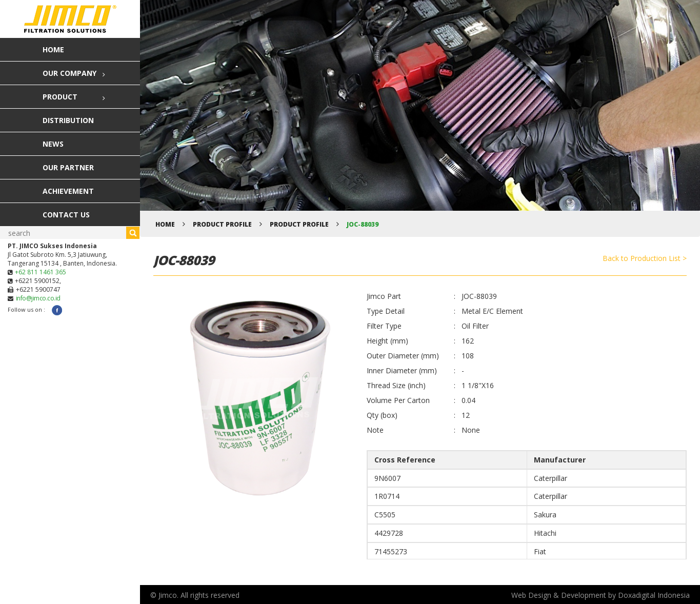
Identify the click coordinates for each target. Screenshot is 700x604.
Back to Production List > (645, 258)
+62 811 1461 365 (41, 272)
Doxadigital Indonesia (654, 595)
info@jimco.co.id (38, 298)
